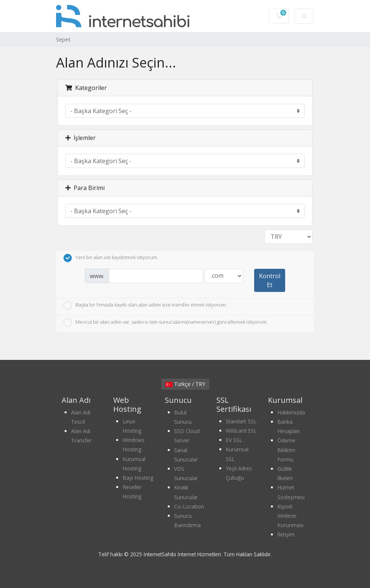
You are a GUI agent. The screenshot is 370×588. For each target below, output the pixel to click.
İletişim (286, 534)
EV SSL (234, 440)
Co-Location (189, 506)
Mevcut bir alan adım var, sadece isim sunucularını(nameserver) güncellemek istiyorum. (166, 323)
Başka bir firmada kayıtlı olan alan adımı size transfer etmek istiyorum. (145, 305)
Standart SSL (241, 421)
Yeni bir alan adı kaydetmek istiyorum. (111, 258)
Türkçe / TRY (185, 384)
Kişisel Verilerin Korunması (290, 516)
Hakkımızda (291, 412)
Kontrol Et (270, 280)
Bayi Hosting (138, 478)
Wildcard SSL (241, 431)
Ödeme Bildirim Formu (286, 450)
